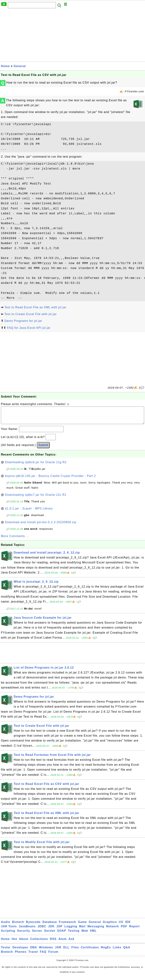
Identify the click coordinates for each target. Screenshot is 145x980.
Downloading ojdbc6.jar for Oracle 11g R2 (36, 466)
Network (112, 930)
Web (85, 934)
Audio (5, 926)
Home (5, 66)
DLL (66, 951)
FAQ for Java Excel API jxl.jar (29, 328)
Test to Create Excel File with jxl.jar (30, 314)
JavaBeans (27, 930)
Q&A (127, 951)
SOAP (62, 934)
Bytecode (33, 926)
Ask (71, 943)
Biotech (18, 926)
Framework (67, 926)
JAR (58, 951)
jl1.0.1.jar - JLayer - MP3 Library (29, 512)
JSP (59, 930)
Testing (74, 934)
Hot (14, 943)
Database (50, 926)
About (24, 943)
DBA (34, 951)
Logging (71, 930)
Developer (20, 951)
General (20, 66)
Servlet (50, 934)
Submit (43, 449)
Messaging (96, 930)
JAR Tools (9, 930)
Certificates (90, 951)
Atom (63, 943)
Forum (53, 955)
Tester (6, 951)
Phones (21, 955)
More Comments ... (15, 540)
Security (24, 934)
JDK (51, 930)
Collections (39, 943)
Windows (46, 951)
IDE (128, 926)
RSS (53, 943)
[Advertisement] (72, 36)
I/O (121, 926)
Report (134, 930)
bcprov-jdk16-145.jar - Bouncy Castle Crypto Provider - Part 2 (50, 480)
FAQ (43, 955)
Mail (82, 930)
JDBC (42, 930)
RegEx (106, 951)
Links (117, 951)
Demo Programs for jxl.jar (23, 321)
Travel (33, 955)
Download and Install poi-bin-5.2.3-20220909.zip (41, 526)
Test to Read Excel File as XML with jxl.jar (35, 307)
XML (93, 934)
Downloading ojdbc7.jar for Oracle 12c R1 (36, 498)
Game (82, 926)
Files (75, 951)
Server (37, 934)
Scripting (8, 934)
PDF (124, 930)
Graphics (110, 926)
